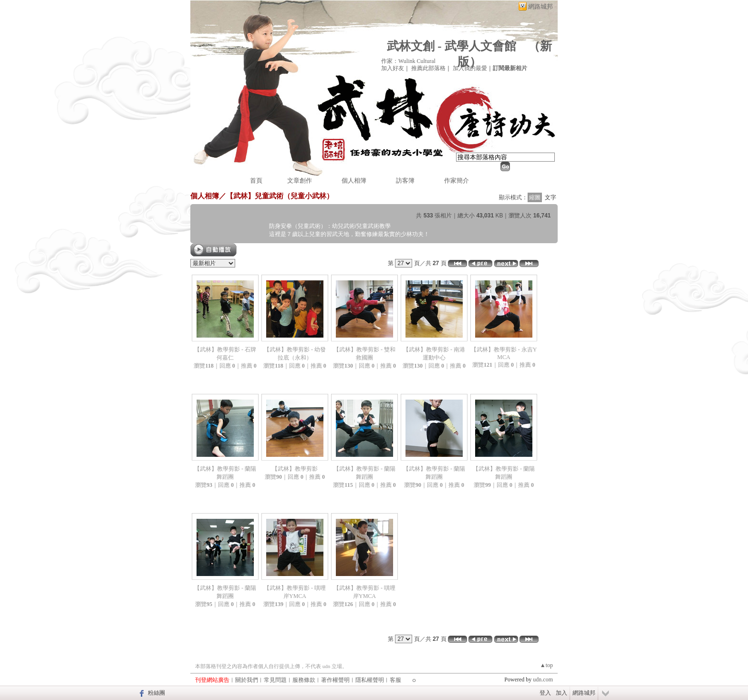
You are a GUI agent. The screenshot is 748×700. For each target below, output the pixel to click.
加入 (561, 693)
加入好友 (393, 68)
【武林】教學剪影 (295, 469)
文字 (551, 197)
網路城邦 (540, 6)
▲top (546, 665)
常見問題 (275, 680)
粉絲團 (156, 693)
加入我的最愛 (470, 68)
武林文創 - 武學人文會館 (452, 46)
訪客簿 (405, 180)
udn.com (543, 679)
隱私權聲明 (370, 680)
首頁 (256, 180)
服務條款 (304, 680)
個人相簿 (354, 180)
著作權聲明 (335, 680)
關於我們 (247, 680)
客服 (395, 680)
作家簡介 (457, 180)
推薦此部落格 (428, 68)
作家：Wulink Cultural (408, 61)
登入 (545, 693)
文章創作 (300, 180)
